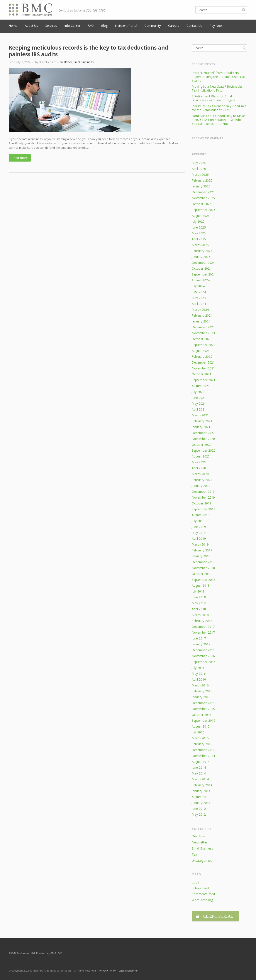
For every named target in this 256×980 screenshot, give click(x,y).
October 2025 (202, 204)
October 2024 (202, 268)
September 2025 (203, 210)
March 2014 (200, 779)
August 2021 (201, 386)
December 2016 (203, 650)
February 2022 (202, 356)
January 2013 (201, 803)
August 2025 (201, 216)
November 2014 (203, 756)
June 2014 (199, 767)
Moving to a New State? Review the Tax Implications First (217, 88)
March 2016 (200, 685)
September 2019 (203, 509)
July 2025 (198, 221)
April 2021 (199, 409)
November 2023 (203, 333)
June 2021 (199, 398)
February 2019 (202, 550)
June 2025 (199, 227)
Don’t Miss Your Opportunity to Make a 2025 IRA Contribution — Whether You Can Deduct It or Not (218, 120)
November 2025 (203, 198)
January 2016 (201, 697)
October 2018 (202, 574)
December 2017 (203, 627)
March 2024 (200, 310)
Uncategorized (202, 861)
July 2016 (198, 668)
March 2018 (200, 615)
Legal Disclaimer (128, 969)
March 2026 (200, 174)
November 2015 (203, 709)
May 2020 (199, 462)
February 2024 (202, 315)
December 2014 (203, 750)
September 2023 (203, 345)
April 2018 (199, 609)
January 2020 (201, 486)
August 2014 (201, 762)
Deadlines (199, 836)
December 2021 (203, 362)
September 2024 (203, 274)
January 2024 (201, 321)
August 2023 (201, 351)
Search (244, 48)
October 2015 (202, 715)
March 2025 (200, 245)
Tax (194, 854)
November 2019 (203, 497)
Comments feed (203, 894)
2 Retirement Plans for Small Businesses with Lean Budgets (214, 98)
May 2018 (199, 603)
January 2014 (201, 791)
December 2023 (203, 327)
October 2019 (202, 503)
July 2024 (198, 286)
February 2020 (202, 480)
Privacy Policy (108, 969)
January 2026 (201, 186)
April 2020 (199, 468)
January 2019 (201, 556)
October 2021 (202, 374)
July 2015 (198, 732)
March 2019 (200, 544)
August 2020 (201, 456)
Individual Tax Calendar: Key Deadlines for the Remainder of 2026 (219, 108)
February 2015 (202, 744)
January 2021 (201, 427)
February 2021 (202, 421)
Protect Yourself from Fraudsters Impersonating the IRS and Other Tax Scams (218, 77)
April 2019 (199, 538)
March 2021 (200, 415)
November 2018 (203, 568)
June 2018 (199, 597)
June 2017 (199, 638)
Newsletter (65, 62)
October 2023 (202, 339)
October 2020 (202, 445)
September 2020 (203, 450)
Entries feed (200, 888)
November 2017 (203, 632)
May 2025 (199, 233)
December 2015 (203, 703)
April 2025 (199, 239)
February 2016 (202, 691)
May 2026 (199, 163)
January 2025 (201, 257)
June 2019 (199, 527)
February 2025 (202, 251)
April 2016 (199, 679)
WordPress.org (202, 900)
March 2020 (200, 474)
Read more (20, 158)
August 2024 (201, 280)
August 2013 (201, 797)
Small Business (84, 62)
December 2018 (203, 562)
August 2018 (201, 585)
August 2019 (201, 515)
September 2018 (203, 580)
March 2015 (200, 738)
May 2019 (199, 533)
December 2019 (203, 492)
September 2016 (203, 662)
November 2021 (203, 368)
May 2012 (199, 814)
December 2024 (203, 263)
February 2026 (202, 180)
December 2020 (203, 433)
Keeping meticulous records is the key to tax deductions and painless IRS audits (88, 51)
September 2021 (203, 380)
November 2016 (203, 656)
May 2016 (199, 674)
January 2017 (201, 644)
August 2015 (201, 726)
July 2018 (198, 591)
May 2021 (199, 403)
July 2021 (198, 392)
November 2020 (203, 439)
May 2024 (199, 298)
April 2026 (199, 169)
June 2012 (199, 809)
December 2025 (203, 192)
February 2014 (202, 785)
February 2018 (202, 621)
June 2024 (199, 292)
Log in (196, 882)
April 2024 (199, 304)
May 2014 (199, 773)
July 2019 (198, 521)
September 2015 (203, 720)
